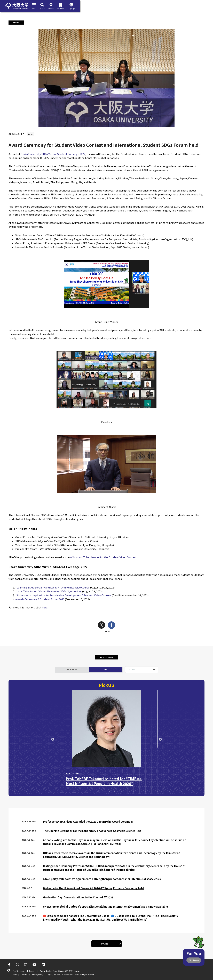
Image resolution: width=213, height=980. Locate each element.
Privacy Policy (38, 974)
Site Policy (26, 974)
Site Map (16, 974)
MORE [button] (105, 944)
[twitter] (101, 625)
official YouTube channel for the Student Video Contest (103, 557)
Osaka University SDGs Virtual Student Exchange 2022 (53, 154)
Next (160, 739)
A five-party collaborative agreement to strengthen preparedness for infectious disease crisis (102, 879)
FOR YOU (72, 670)
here (45, 607)
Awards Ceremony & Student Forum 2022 (40, 599)
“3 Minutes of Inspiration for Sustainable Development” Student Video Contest (63, 595)
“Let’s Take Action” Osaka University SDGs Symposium (48, 591)
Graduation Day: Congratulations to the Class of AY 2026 (78, 897)
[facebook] (111, 625)
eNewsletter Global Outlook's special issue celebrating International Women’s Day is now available (105, 907)
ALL (105, 670)
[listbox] (142, 670)
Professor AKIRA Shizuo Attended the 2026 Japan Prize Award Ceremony (88, 822)
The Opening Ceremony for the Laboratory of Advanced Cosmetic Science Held (92, 831)
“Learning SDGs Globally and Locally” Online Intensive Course (52, 587)
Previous (53, 739)
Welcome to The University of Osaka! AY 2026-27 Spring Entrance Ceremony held (93, 888)
